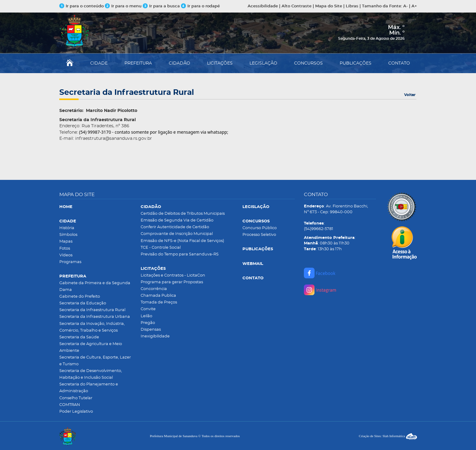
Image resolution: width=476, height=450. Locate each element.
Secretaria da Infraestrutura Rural (92, 310)
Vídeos (66, 255)
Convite (148, 309)
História (67, 228)
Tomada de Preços (159, 302)
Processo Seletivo (259, 235)
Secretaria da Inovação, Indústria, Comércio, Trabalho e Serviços (92, 327)
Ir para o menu (124, 6)
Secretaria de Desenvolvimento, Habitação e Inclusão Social (91, 374)
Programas (70, 262)
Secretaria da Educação (83, 303)
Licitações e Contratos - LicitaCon (173, 275)
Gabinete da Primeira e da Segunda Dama (95, 286)
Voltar (410, 95)
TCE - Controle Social (161, 248)
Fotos (65, 249)
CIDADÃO (179, 63)
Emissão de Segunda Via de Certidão (177, 220)
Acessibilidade (263, 6)
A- (406, 6)
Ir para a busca (161, 6)
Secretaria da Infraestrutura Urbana (95, 317)
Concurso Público (260, 228)
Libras (352, 6)
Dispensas (151, 330)
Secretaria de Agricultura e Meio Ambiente (91, 347)
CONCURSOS (308, 63)
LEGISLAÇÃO (263, 63)
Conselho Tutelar (76, 398)
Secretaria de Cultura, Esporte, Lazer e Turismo (95, 361)
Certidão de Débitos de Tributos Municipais (183, 214)
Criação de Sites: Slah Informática (388, 436)
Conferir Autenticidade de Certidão (175, 227)
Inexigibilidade (155, 336)
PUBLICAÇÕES (356, 63)
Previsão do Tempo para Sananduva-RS (180, 254)
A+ (414, 6)
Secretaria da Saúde (79, 337)
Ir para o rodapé (200, 6)
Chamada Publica (158, 296)
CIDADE (99, 63)
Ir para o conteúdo (81, 6)
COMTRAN (70, 405)
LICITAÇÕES (220, 63)
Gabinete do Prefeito (80, 297)
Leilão (146, 316)
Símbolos (68, 235)
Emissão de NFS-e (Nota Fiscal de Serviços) (182, 241)
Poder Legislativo (76, 412)
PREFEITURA (138, 63)
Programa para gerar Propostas (172, 282)
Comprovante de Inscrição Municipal (177, 234)
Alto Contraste (297, 6)
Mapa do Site (329, 6)
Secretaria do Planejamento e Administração (89, 388)
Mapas (66, 242)
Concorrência (154, 289)
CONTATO (399, 63)
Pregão (148, 323)
